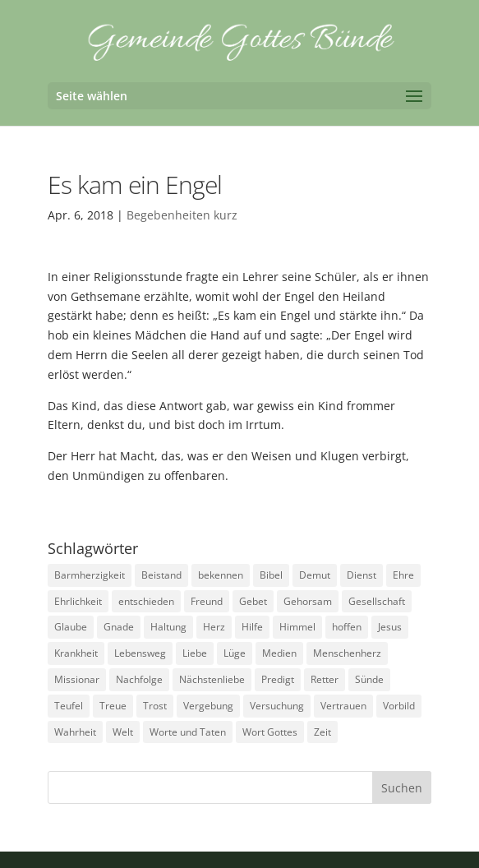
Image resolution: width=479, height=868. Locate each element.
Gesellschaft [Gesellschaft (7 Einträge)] (377, 601)
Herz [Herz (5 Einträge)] (214, 627)
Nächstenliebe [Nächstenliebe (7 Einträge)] (212, 679)
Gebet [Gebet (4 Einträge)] (253, 601)
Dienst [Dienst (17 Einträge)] (362, 575)
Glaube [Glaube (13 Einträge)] (71, 627)
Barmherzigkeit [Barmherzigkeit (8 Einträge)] (90, 575)
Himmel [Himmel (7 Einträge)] (297, 627)
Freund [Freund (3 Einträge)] (207, 601)
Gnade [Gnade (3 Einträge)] (119, 627)
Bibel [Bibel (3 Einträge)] (271, 575)
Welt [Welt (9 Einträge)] (123, 732)
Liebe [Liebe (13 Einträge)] (195, 653)
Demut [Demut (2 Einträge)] (315, 575)
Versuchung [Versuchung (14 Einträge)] (277, 706)
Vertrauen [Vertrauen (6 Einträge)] (343, 706)
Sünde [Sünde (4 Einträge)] (369, 679)
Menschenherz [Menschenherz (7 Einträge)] (347, 653)
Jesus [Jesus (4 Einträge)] (390, 627)
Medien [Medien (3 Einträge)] (279, 653)
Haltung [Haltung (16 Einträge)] (168, 627)
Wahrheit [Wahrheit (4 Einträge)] (75, 732)
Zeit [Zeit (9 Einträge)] (322, 732)
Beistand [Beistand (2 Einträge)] (161, 575)
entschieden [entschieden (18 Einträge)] (146, 601)
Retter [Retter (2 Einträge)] (325, 679)
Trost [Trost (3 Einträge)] (155, 706)
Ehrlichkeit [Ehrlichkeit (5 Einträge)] (78, 601)
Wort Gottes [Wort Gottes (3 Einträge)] (270, 732)
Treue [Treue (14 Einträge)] (113, 706)
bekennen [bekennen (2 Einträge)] (221, 575)
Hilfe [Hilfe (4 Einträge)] (252, 627)
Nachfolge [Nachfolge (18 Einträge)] (139, 679)
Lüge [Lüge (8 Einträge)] (235, 653)
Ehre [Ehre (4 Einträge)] (403, 575)
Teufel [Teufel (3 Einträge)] (69, 706)
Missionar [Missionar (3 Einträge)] (77, 679)
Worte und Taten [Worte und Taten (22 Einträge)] (188, 732)
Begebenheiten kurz (182, 215)
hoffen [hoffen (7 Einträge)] (347, 627)
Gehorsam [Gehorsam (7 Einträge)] (308, 601)
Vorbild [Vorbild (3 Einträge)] (399, 706)
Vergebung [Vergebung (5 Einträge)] (208, 706)
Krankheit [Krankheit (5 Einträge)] (76, 653)
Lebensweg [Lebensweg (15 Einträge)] (140, 653)
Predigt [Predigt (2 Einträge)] (278, 679)
